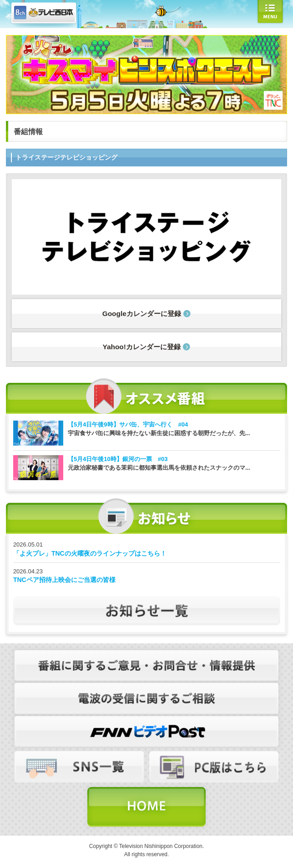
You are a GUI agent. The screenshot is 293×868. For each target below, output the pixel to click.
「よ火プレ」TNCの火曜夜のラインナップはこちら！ (90, 553)
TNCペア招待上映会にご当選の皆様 (64, 580)
